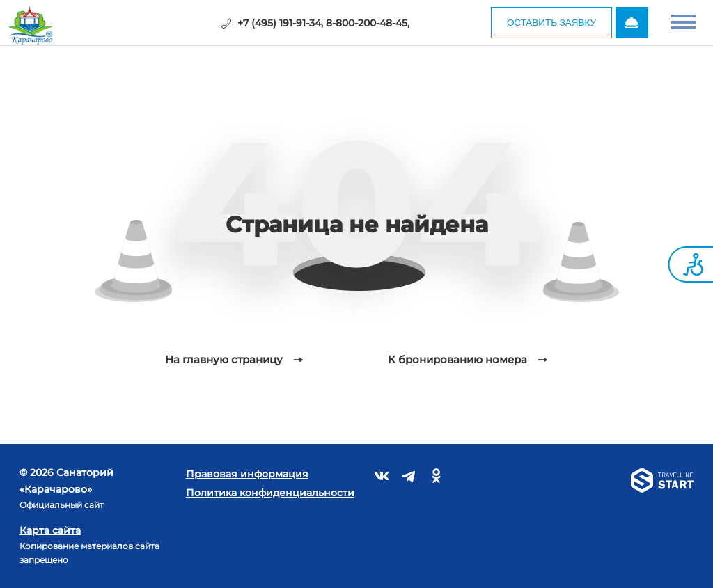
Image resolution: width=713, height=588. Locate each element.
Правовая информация (247, 474)
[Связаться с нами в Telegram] (409, 478)
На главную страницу (224, 359)
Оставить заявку (546, 23)
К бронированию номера (457, 359)
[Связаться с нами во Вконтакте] (382, 478)
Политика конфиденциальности (270, 493)
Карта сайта (50, 530)
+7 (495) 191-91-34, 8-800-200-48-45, (319, 23)
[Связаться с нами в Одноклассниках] (436, 478)
